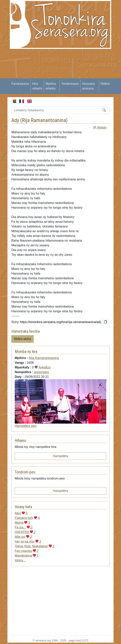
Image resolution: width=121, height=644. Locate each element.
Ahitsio (100, 127)
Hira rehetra (37, 86)
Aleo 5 (21, 513)
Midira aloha (22, 339)
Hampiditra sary (26, 426)
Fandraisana (20, 84)
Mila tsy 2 (23, 537)
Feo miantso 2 (27, 551)
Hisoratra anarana (88, 86)
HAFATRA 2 (25, 532)
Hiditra (105, 84)
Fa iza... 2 (24, 527)
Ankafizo (44, 367)
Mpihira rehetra (51, 86)
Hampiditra (60, 456)
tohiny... (20, 560)
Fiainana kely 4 (27, 518)
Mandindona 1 (27, 556)
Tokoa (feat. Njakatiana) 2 (35, 546)
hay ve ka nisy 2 (28, 541)
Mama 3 (22, 523)
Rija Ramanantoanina (44, 120)
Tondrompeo (70, 84)
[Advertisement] (65, 76)
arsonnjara (41, 372)
